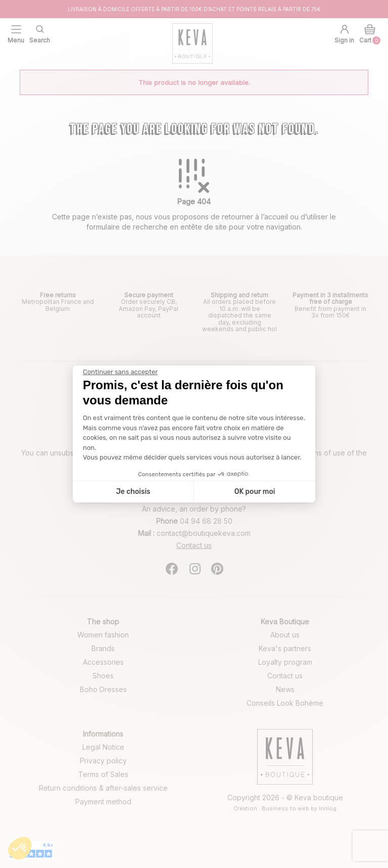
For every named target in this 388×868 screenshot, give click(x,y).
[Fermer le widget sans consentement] (120, 372)
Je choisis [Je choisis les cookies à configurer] (133, 492)
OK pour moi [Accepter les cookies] (255, 492)
